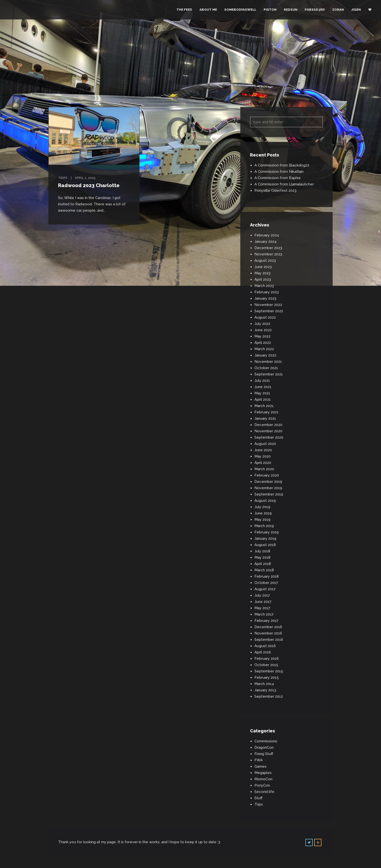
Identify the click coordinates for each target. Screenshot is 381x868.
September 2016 (269, 640)
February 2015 (267, 677)
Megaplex (263, 773)
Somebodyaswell (240, 10)
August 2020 (265, 444)
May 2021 (262, 393)
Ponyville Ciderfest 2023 (275, 191)
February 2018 (267, 576)
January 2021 (265, 418)
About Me (208, 10)
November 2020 (268, 431)
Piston (270, 10)
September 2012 (269, 696)
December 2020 (268, 425)
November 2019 (268, 488)
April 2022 (263, 343)
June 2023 (263, 267)
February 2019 (267, 532)
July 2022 (262, 324)
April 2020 (263, 463)
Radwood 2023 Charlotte (89, 185)
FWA (259, 760)
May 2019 (262, 520)
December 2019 (268, 482)
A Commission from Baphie (278, 178)
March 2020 (264, 469)
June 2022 (263, 330)
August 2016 (265, 646)
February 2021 (266, 412)
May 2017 (262, 608)
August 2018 (265, 545)
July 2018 (262, 551)
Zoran (338, 10)
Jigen (356, 10)
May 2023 (262, 273)
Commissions (266, 741)
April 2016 (263, 652)
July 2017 (262, 595)
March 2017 (264, 614)
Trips (63, 178)
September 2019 (269, 494)
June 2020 (263, 450)
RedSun (291, 10)
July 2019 (262, 507)
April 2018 (263, 564)
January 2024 (265, 242)
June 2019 (263, 513)
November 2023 (268, 254)
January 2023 (265, 298)
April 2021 (263, 399)
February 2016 (267, 659)
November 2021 (268, 362)
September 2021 (269, 374)
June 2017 (263, 602)
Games (260, 766)
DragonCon (264, 747)
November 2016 (268, 633)
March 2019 (264, 526)
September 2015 (269, 671)
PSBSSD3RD (315, 10)
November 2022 (268, 305)
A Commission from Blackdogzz (282, 165)
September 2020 (269, 437)
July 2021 (262, 381)
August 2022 (265, 317)
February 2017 (266, 621)
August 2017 (265, 589)
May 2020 (263, 456)
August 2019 (265, 501)
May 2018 (262, 557)
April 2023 (263, 279)
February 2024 (267, 235)
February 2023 (267, 292)
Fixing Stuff (264, 754)
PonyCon (262, 785)
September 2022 (269, 311)
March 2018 (264, 570)
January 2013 (265, 690)
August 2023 (265, 260)
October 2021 (266, 368)
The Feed (184, 10)
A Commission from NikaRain (279, 172)
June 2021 (263, 387)
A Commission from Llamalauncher (284, 184)
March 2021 (264, 406)
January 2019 (265, 538)
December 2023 (268, 248)
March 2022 (264, 349)
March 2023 (264, 286)
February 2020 (267, 475)
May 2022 (262, 336)
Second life (264, 792)
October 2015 (266, 665)
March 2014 (264, 684)
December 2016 (268, 627)
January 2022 (265, 355)
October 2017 (266, 583)
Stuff (258, 798)
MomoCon (263, 779)
